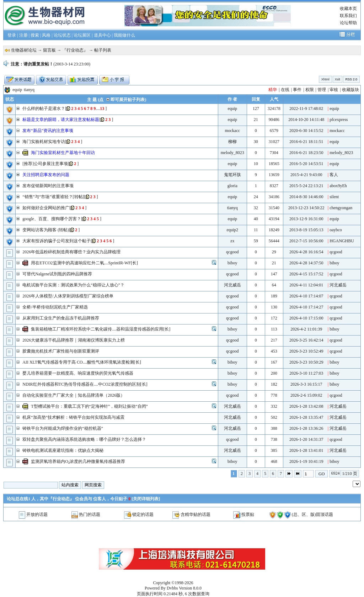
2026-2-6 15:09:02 (306, 395)
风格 (46, 35)
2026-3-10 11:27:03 (306, 373)
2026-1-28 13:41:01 (306, 450)
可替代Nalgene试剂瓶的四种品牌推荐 (57, 274)
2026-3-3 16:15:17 (306, 384)
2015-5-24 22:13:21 (306, 186)
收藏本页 (348, 9)
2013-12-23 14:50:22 (306, 208)
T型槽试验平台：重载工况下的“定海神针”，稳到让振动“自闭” (89, 406)
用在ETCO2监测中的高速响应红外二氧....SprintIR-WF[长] (84, 263)
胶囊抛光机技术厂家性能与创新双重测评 (61, 351)
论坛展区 (82, 35)
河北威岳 (232, 285)
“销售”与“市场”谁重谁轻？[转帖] (53, 197)
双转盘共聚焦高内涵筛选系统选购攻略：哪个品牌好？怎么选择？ (84, 439)
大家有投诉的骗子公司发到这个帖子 (57, 241)
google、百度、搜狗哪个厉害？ (52, 219)
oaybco (336, 230)
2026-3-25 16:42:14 (306, 340)
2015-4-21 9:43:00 (306, 175)
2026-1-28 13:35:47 (306, 417)
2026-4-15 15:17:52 (306, 274)
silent (334, 197)
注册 (23, 35)
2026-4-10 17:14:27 (306, 307)
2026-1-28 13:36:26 (306, 428)
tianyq (29, 90)
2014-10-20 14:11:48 (306, 120)
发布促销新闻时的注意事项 (48, 186)
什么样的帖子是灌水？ (44, 109)
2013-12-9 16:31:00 (306, 219)
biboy (232, 263)
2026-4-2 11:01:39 (306, 329)
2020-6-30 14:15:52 (306, 131)
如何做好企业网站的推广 (46, 208)
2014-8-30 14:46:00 (306, 197)
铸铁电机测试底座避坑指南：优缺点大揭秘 (63, 450)
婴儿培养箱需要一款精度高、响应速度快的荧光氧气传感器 (78, 373)
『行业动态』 (75, 50)
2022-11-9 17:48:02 (306, 109)
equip (17, 90)
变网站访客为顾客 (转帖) (46, 230)
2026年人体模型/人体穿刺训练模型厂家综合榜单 (68, 296)
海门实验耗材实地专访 (44, 142)
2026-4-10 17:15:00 (306, 318)
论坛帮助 (348, 23)
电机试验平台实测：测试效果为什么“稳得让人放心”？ (73, 285)
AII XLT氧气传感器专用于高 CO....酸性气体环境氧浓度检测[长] (82, 362)
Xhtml (325, 79)
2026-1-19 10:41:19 (306, 461)
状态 (10, 99)
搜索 (35, 35)
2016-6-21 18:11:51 (306, 142)
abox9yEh (338, 186)
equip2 (232, 230)
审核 (334, 90)
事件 (297, 90)
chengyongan (341, 208)
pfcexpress (339, 120)
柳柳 (232, 142)
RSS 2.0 (351, 79)
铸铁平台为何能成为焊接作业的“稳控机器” (63, 428)
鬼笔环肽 (232, 175)
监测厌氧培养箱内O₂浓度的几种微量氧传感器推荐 (78, 461)
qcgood (232, 252)
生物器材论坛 (24, 50)
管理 (322, 90)
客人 (334, 175)
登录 (12, 35)
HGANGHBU (342, 241)
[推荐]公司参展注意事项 (45, 164)
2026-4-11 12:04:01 (306, 285)
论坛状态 (62, 35)
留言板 (49, 50)
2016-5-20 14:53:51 (306, 164)
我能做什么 (124, 35)
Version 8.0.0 (190, 588)
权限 (310, 90)
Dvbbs (172, 588)
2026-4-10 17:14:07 (306, 296)
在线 (285, 90)
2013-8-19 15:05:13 (306, 230)
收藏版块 (350, 90)
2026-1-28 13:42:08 (306, 406)
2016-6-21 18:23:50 (306, 153)
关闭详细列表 (146, 499)
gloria (232, 186)
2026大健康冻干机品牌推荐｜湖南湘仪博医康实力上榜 (74, 340)
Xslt (338, 79)
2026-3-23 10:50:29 (306, 362)
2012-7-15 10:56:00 (306, 241)
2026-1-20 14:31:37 (306, 439)
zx (232, 241)
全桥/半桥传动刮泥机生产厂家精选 (55, 307)
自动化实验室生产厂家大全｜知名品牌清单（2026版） (74, 395)
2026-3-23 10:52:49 (306, 351)
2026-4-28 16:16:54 (306, 252)
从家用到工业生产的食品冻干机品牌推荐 (61, 318)
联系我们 (348, 16)
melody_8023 (232, 153)
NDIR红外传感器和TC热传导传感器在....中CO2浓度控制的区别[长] (85, 384)
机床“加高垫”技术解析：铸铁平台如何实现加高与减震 (73, 417)
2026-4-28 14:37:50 (306, 263)
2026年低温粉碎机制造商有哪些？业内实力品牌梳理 (71, 252)
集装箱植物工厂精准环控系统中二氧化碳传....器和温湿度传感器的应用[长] (101, 329)
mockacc (232, 131)
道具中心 (102, 35)
